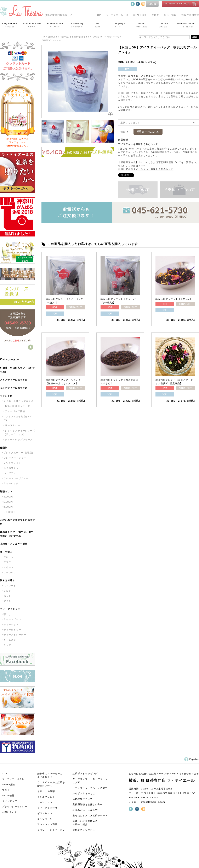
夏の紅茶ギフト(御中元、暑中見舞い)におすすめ (17, 534)
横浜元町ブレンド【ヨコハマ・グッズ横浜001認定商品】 (174, 382)
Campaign (119, 25)
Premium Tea (55, 25)
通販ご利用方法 (190, 15)
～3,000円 (9, 512)
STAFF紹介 (140, 15)
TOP (98, 15)
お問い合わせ (10, 812)
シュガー (8, 645)
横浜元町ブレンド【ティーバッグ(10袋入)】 (64, 301)
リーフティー (13, 425)
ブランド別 (6, 396)
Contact (163, 25)
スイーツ (8, 567)
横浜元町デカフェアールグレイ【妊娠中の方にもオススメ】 (63, 382)
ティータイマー (12, 630)
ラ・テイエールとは (117, 15)
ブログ (155, 15)
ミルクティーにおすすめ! (14, 388)
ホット (7, 596)
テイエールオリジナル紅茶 (19, 401)
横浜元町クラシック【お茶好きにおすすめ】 (119, 382)
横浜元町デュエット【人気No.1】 (175, 299)
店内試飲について (83, 799)
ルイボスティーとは (84, 793)
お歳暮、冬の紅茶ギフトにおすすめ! (18, 370)
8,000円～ (9, 507)
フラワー (8, 562)
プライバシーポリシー (15, 806)
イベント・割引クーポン (51, 830)
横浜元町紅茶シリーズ (18, 406)
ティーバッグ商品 (15, 411)
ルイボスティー (12, 468)
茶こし (7, 614)
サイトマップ (10, 801)
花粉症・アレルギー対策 (14, 544)
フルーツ (8, 557)
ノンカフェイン (12, 463)
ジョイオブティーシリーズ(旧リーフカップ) (20, 433)
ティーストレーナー (15, 635)
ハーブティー (11, 473)
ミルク (7, 591)
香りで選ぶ (6, 552)
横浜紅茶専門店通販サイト (37, 15)
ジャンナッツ (45, 802)
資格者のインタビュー (85, 830)
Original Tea (10, 25)
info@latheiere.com (153, 802)
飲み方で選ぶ (8, 580)
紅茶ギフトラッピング (85, 773)
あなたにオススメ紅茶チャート (90, 815)
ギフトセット (45, 813)
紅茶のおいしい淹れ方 (85, 810)
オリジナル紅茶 (46, 791)
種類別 (4, 448)
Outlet (142, 25)
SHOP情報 (170, 15)
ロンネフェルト (46, 797)
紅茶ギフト (6, 491)
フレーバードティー (15, 458)
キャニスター (11, 640)
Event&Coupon (186, 25)
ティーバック (11, 483)
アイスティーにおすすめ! (14, 380)
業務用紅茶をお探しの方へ (88, 804)
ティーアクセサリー (11, 609)
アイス (7, 601)
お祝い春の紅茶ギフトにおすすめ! (18, 522)
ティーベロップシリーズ (19, 440)
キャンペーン (45, 819)
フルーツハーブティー (16, 478)
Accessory (77, 25)
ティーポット (11, 624)
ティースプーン (12, 619)
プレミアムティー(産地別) (18, 453)
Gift (98, 25)
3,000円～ (9, 497)
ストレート (10, 586)
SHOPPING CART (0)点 (177, 3)
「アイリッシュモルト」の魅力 (90, 788)
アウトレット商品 (47, 824)
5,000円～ (9, 502)
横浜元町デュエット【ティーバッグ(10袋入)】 (119, 301)
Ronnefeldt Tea (32, 25)
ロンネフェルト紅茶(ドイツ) (18, 418)
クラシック (10, 573)
